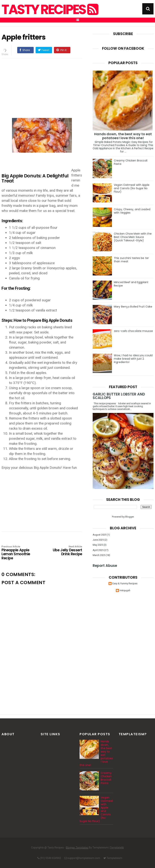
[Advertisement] (46, 88)
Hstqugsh (125, 590)
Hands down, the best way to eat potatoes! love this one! (123, 136)
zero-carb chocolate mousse (133, 331)
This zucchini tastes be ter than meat (131, 260)
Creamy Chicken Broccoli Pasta (131, 162)
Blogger (129, 517)
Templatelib (117, 848)
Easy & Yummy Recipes (125, 583)
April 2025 (98, 550)
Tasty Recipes (50, 10)
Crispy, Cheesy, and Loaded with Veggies (132, 211)
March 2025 (99, 555)
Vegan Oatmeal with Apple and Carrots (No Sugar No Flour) (132, 188)
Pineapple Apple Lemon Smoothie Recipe (18, 553)
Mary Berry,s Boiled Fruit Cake (133, 307)
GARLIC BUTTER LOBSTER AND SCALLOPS (119, 396)
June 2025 (98, 540)
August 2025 (99, 535)
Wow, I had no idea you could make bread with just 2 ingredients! (133, 359)
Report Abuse (105, 566)
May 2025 (98, 545)
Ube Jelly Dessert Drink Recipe (66, 551)
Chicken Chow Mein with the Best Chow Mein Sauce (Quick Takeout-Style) (133, 237)
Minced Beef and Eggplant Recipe (131, 284)
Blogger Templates (77, 848)
